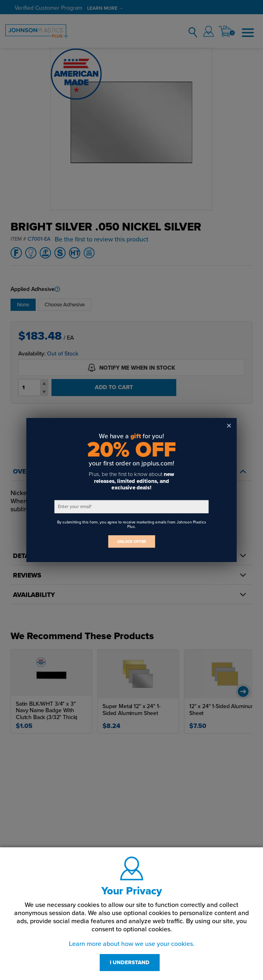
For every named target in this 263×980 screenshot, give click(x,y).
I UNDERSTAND (130, 963)
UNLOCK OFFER (132, 542)
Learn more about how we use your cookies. (132, 944)
